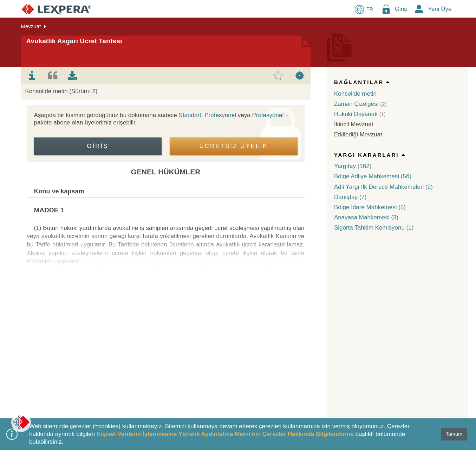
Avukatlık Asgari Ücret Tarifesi (74, 41)
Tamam (454, 434)
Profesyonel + (270, 115)
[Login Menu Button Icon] (386, 9)
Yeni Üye (440, 9)
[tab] (32, 76)
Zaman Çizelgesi (356, 104)
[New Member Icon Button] (419, 9)
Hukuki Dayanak (356, 114)
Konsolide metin (355, 94)
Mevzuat (31, 26)
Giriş (401, 9)
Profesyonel (220, 115)
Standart (190, 115)
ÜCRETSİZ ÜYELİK (233, 146)
